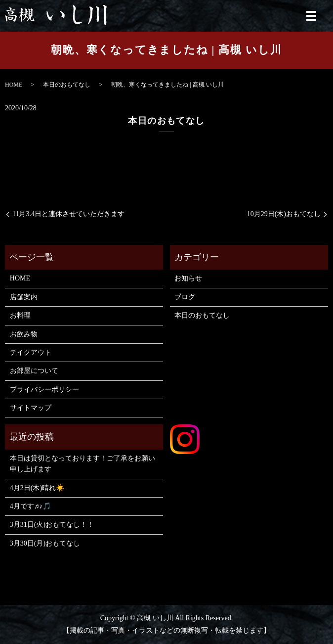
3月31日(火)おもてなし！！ (52, 525)
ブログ (185, 297)
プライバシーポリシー (44, 390)
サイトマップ (31, 408)
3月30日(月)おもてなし (45, 543)
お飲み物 (24, 334)
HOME (14, 85)
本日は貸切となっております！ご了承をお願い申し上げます (83, 464)
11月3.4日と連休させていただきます (68, 214)
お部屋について (34, 371)
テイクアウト (31, 352)
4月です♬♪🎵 (31, 506)
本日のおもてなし (67, 85)
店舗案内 (24, 297)
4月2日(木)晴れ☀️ (37, 488)
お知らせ (188, 278)
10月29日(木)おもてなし (284, 214)
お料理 (20, 315)
